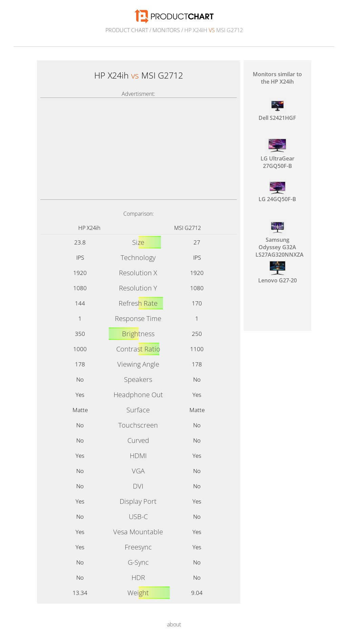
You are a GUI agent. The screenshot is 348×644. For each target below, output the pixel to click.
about (174, 624)
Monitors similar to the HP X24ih (277, 78)
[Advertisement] (139, 149)
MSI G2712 (188, 228)
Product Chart (127, 30)
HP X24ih (89, 228)
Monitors (166, 30)
